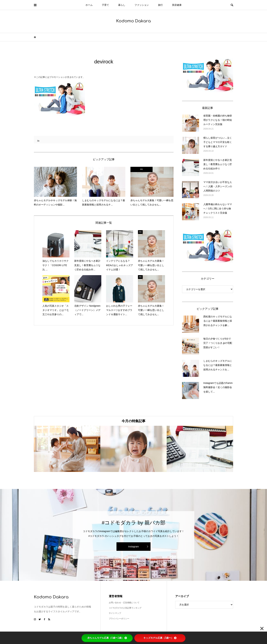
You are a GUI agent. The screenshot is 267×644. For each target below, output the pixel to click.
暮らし (122, 5)
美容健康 (177, 5)
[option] (67, 449)
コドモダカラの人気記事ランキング (125, 608)
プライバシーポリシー (119, 619)
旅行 (160, 5)
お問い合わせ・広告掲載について (124, 603)
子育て (105, 5)
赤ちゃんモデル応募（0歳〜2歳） (107, 638)
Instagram (133, 547)
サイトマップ (115, 613)
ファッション (142, 5)
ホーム (89, 5)
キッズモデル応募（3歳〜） (160, 638)
